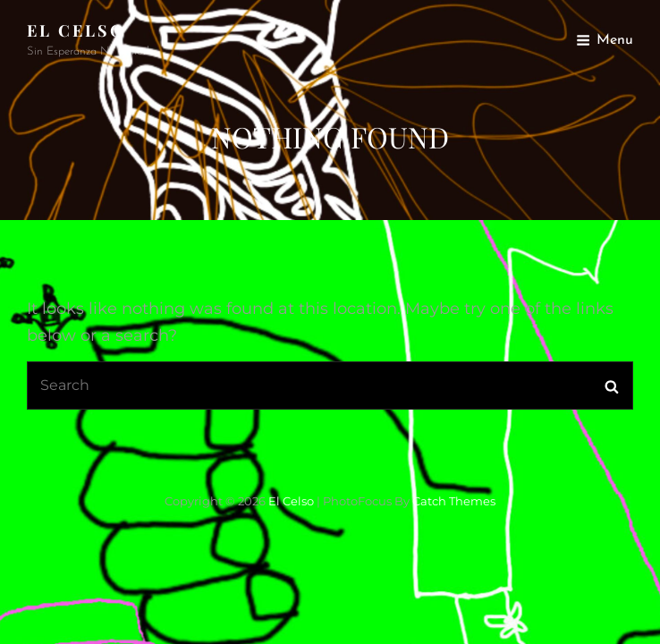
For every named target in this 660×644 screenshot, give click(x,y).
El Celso (76, 30)
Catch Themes (454, 501)
